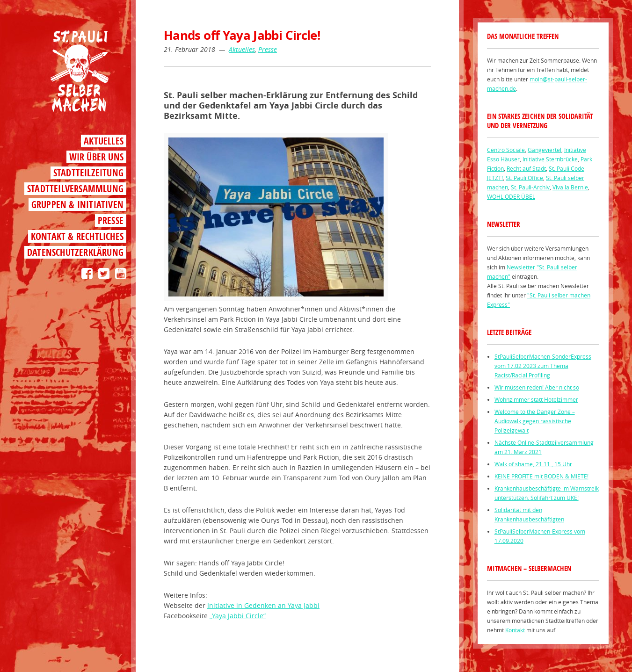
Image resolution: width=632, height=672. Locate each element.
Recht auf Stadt (526, 168)
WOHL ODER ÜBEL (511, 196)
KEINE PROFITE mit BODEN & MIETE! (541, 476)
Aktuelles (104, 141)
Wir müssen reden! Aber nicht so (537, 387)
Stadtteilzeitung (88, 173)
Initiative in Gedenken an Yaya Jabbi (263, 605)
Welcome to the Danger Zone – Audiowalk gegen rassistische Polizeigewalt (535, 421)
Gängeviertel (545, 150)
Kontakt (515, 630)
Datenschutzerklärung (75, 252)
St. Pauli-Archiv (530, 187)
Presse (111, 220)
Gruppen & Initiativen (77, 205)
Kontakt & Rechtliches (77, 236)
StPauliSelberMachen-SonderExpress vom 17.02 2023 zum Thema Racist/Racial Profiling (543, 366)
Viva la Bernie (570, 187)
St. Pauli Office (524, 178)
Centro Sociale (506, 150)
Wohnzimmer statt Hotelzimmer (536, 399)
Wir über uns (96, 157)
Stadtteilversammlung (75, 189)
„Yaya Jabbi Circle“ (238, 616)
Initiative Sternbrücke (550, 159)
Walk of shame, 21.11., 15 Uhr (533, 464)
